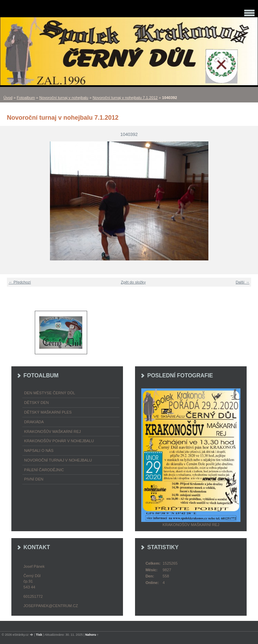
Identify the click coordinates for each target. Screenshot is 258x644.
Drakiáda (34, 422)
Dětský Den (37, 403)
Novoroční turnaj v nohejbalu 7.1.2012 (125, 98)
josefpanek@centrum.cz (51, 606)
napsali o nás (39, 450)
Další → (242, 282)
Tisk (39, 635)
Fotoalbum (26, 98)
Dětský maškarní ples (48, 412)
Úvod (8, 98)
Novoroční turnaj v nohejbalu (64, 98)
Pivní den (34, 479)
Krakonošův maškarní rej (53, 432)
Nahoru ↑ (92, 635)
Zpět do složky (133, 282)
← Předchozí (20, 282)
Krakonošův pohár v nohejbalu (59, 441)
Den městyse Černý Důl (50, 393)
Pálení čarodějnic (44, 470)
